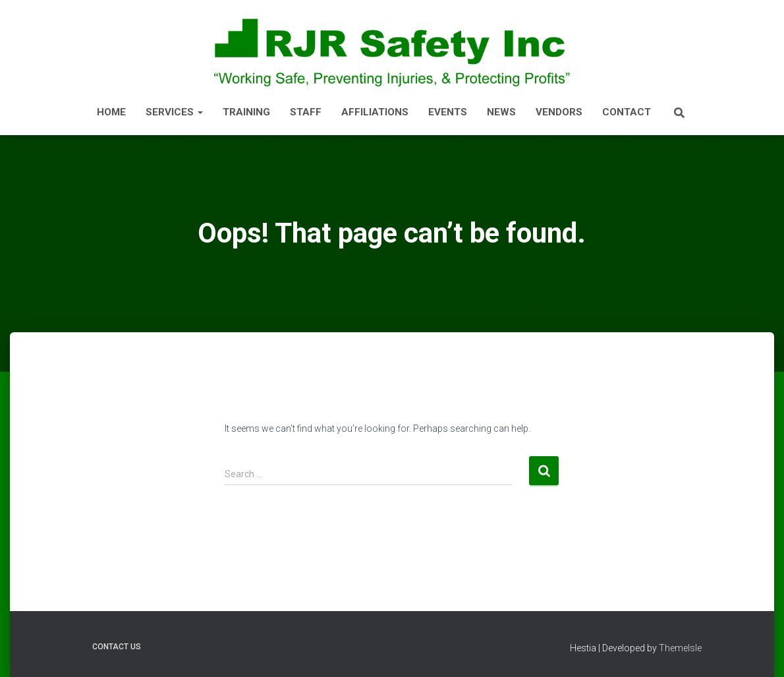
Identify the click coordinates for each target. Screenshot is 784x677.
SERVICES (174, 112)
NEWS (501, 112)
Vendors (559, 112)
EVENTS (448, 112)
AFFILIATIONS (375, 112)
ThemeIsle (680, 648)
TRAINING (246, 112)
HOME (111, 112)
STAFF (306, 112)
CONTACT (627, 112)
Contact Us (117, 647)
